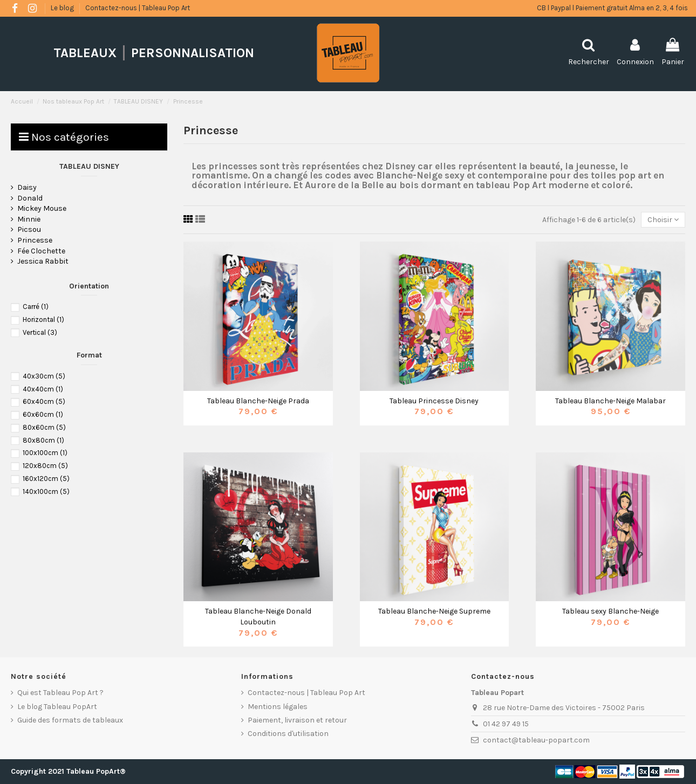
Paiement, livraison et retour (297, 720)
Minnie (29, 219)
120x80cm (45, 466)
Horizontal (43, 319)
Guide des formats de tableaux (70, 720)
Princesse (35, 240)
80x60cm (44, 427)
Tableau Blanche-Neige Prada (258, 401)
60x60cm (43, 414)
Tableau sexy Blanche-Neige (610, 611)
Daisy (27, 187)
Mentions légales (278, 707)
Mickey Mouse (42, 208)
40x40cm (43, 389)
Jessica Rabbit (43, 261)
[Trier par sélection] (663, 220)
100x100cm (45, 453)
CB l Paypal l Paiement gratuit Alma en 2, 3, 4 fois (612, 8)
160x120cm (46, 479)
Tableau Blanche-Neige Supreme (434, 611)
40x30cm (44, 376)
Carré (36, 307)
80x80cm (43, 440)
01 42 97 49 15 (506, 724)
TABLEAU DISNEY (89, 166)
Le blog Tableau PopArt (57, 707)
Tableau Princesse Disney (434, 401)
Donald (30, 198)
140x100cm (46, 491)
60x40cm (44, 401)
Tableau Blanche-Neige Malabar (610, 401)
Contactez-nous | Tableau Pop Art (138, 8)
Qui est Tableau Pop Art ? (60, 693)
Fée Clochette (41, 251)
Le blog (63, 8)
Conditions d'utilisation (288, 734)
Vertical (40, 332)
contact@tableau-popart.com (536, 740)
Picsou (29, 229)
